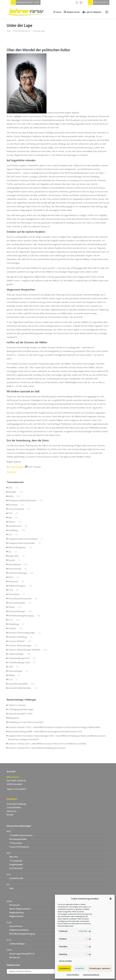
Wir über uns (15, 957)
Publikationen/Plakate (19, 930)
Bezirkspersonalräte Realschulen (22, 501)
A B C (10, 488)
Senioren (12, 628)
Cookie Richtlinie (14, 808)
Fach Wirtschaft (15, 526)
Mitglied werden (72, 12)
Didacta (12, 522)
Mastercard (13, 582)
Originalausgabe (17, 467)
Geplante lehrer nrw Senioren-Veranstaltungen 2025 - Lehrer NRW (37, 736)
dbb (10, 518)
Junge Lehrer (14, 556)
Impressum (11, 811)
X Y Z (10, 680)
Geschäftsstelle (16, 878)
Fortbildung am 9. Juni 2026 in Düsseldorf (26, 722)
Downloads (16, 860)
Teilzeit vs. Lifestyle (17, 705)
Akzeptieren (65, 968)
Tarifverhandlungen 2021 (19, 658)
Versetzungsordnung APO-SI (22, 954)
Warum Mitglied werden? (20, 909)
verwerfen (80, 968)
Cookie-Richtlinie (73, 975)
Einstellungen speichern (100, 968)
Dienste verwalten (66, 961)
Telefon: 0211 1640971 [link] (16, 789)
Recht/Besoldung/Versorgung (21, 616)
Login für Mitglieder (92, 12)
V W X (11, 667)
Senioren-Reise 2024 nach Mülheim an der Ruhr (66, 744)
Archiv (11, 496)
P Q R (11, 590)
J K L (10, 552)
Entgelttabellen (16, 865)
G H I (10, 535)
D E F (10, 513)
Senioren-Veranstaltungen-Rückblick (24, 650)
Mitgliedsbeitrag (16, 913)
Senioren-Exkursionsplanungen (22, 633)
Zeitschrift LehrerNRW (18, 684)
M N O (11, 577)
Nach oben (12, 472)
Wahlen (11, 675)
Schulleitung (14, 624)
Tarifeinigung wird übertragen (21, 709)
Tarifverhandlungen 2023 (19, 663)
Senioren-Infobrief (16, 641)
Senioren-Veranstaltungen (20, 646)
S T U (11, 620)
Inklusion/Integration (17, 547)
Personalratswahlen (17, 603)
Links (11, 888)
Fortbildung (13, 530)
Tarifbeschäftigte (16, 654)
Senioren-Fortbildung (17, 637)
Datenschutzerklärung (91, 975)
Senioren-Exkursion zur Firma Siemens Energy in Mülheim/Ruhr (73, 727)
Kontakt (12, 560)
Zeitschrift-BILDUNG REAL (20, 688)
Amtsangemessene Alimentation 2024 (65, 732)
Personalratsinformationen (20, 599)
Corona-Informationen (19, 847)
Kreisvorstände (15, 569)
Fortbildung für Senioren (55, 748)
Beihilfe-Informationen (21, 835)
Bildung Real (14, 718)
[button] (111, 899)
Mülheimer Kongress (17, 586)
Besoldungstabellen (18, 839)
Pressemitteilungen (17, 611)
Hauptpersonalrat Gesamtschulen (23, 539)
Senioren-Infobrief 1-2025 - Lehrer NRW (26, 727)
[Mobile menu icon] (107, 12)
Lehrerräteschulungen (18, 573)
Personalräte (14, 594)
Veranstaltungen (15, 671)
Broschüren (13, 505)
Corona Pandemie (16, 509)
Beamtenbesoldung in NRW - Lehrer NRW (26, 732)
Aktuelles (12, 492)
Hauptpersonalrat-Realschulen (22, 543)
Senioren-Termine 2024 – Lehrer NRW (25, 744)
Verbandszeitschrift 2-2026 (20, 714)
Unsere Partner (16, 926)
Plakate (12, 607)
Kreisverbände (14, 564)
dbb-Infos (14, 857)
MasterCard (14, 905)
